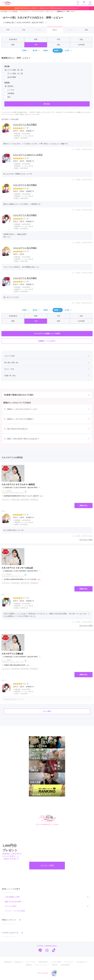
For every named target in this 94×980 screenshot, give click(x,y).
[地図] (41, 496)
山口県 (68, 51)
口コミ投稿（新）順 (14, 70)
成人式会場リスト (83, 962)
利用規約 (29, 965)
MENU (90, 3)
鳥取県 (47, 51)
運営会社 (55, 965)
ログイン (84, 3)
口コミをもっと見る (86, 540)
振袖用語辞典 (43, 962)
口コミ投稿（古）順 (14, 74)
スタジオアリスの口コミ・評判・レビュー (42, 11)
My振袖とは (19, 962)
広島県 (26, 51)
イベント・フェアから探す (15, 911)
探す (78, 3)
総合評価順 (10, 77)
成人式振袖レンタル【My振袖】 (9, 11)
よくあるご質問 (56, 962)
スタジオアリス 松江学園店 (25, 125)
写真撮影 (9, 93)
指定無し (9, 86)
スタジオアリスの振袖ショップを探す (47, 334)
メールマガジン (69, 962)
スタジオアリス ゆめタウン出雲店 (28, 155)
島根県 (58, 51)
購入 (8, 97)
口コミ (55, 30)
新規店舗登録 (65, 965)
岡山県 (36, 51)
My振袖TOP (8, 962)
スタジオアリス (24, 11)
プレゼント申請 (47, 866)
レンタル (9, 90)
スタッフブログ (31, 962)
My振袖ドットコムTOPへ (47, 341)
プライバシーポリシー (42, 965)
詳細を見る (84, 506)
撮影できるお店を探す (13, 902)
